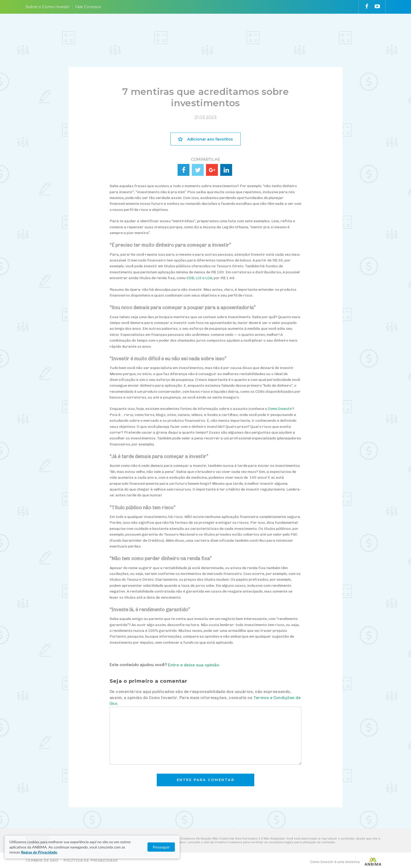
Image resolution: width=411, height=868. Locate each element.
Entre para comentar (206, 780)
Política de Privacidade (91, 860)
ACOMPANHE (258, 30)
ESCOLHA (225, 30)
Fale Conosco (88, 7)
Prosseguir (345, 850)
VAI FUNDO (293, 30)
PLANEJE (167, 30)
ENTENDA (196, 30)
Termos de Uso (42, 860)
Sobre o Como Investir (48, 7)
